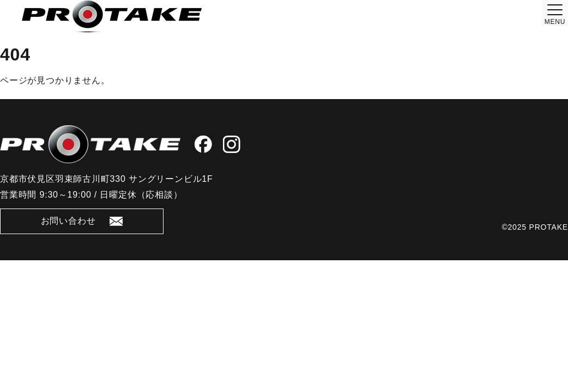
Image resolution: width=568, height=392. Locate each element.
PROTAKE (549, 227)
